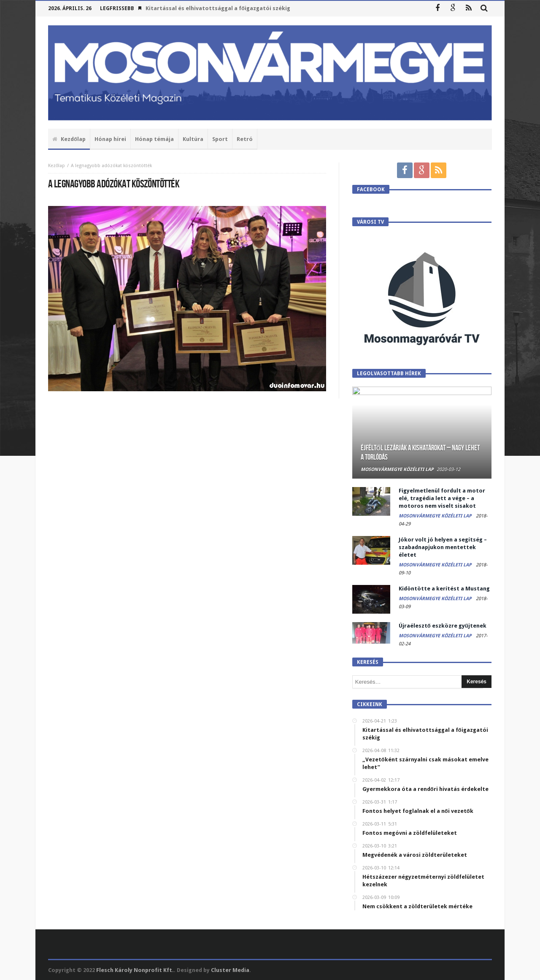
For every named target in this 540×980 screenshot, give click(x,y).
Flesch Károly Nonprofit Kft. (135, 970)
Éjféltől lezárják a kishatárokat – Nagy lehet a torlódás (420, 453)
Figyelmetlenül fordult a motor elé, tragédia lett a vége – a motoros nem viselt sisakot (442, 498)
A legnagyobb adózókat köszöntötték (111, 166)
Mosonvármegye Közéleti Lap (397, 470)
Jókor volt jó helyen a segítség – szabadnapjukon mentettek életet (443, 547)
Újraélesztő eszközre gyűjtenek (443, 626)
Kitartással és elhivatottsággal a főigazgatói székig (218, 8)
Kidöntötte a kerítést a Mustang (444, 589)
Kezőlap (57, 166)
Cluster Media (230, 970)
